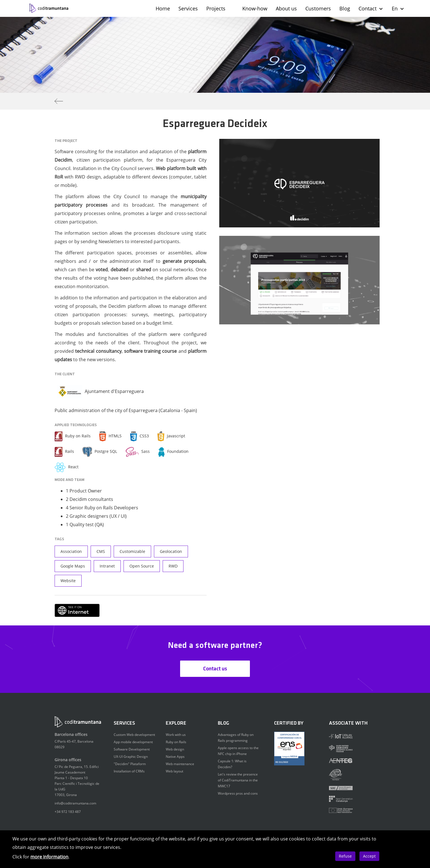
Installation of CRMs (129, 771)
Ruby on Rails (176, 742)
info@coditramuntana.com (75, 803)
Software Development (132, 749)
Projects (216, 8)
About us (286, 8)
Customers (318, 8)
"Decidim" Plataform (130, 764)
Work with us (176, 735)
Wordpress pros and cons (238, 793)
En (398, 8)
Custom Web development (134, 735)
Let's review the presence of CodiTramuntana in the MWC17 (238, 780)
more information (49, 857)
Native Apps (175, 757)
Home (163, 8)
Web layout (174, 771)
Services (188, 8)
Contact (371, 8)
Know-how (255, 8)
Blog (345, 8)
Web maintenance (180, 764)
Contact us (215, 669)
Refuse (345, 856)
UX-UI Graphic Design (131, 757)
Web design (175, 749)
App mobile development (133, 742)
